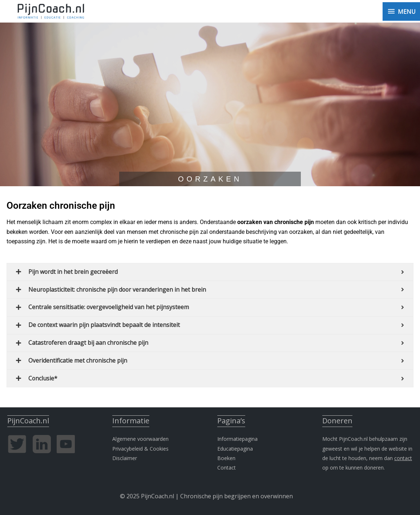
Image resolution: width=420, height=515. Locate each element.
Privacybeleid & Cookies (140, 446)
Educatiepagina (235, 446)
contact (403, 456)
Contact (227, 465)
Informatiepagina (237, 437)
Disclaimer (125, 456)
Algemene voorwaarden (140, 437)
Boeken (226, 456)
